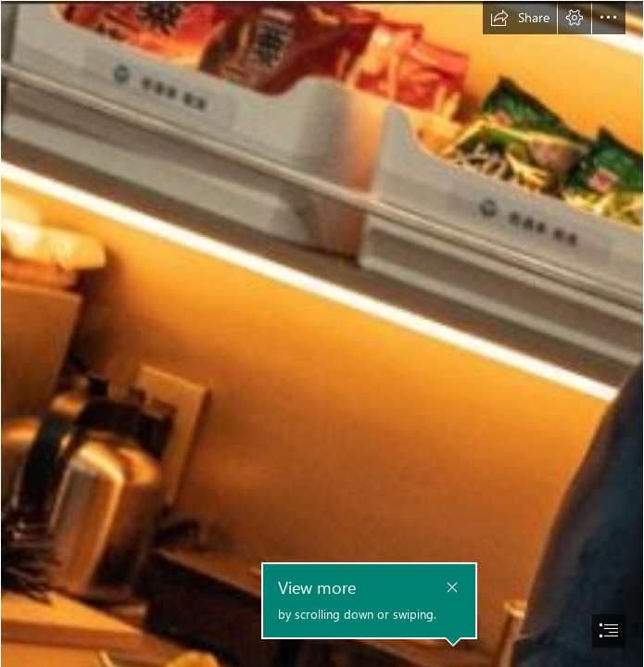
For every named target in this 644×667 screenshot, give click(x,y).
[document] (322, 333)
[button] (520, 18)
